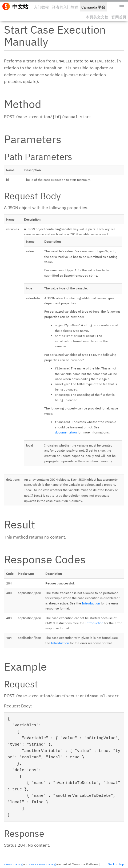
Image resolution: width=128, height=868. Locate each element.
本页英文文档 (97, 17)
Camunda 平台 (93, 7)
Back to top (116, 864)
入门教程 (41, 7)
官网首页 (119, 17)
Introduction (91, 603)
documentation (66, 432)
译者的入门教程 (65, 7)
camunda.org (13, 864)
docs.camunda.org (42, 864)
